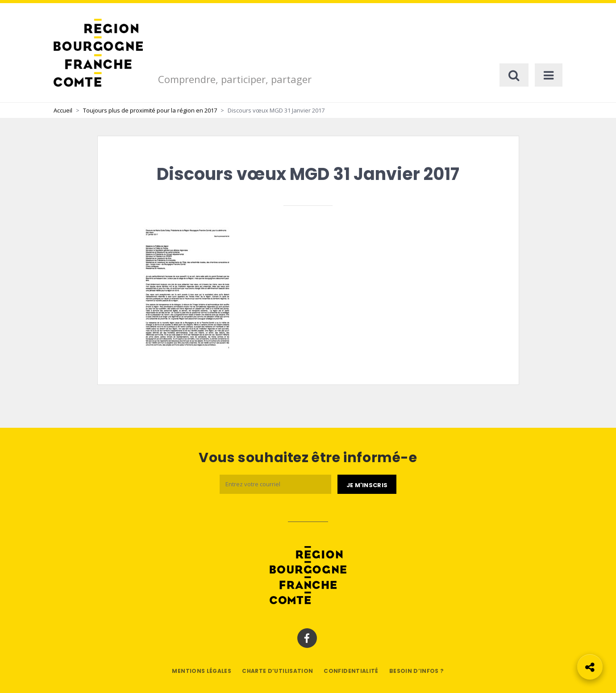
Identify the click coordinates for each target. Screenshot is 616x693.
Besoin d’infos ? (417, 671)
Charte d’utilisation (277, 671)
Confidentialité (351, 671)
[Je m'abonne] (367, 484)
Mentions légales (202, 671)
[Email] (275, 484)
